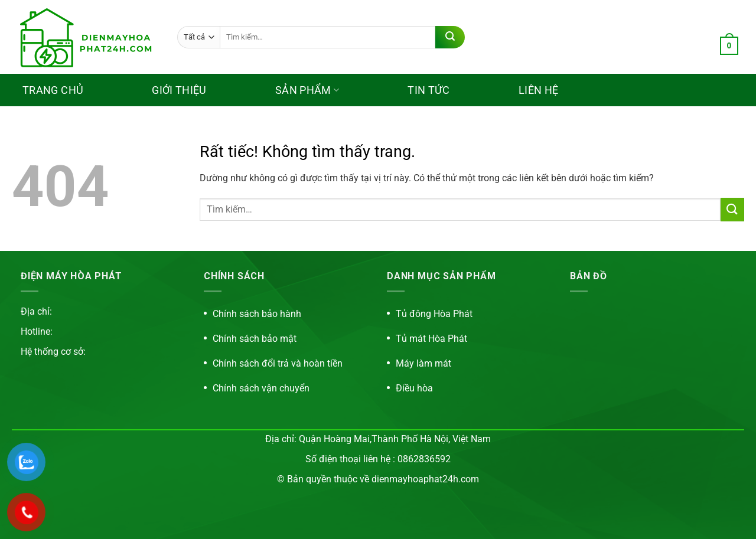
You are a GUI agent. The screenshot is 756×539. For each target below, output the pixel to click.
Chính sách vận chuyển (261, 388)
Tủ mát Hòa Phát (431, 339)
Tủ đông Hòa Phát (434, 314)
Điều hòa (414, 388)
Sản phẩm (307, 90)
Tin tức (429, 90)
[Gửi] (450, 37)
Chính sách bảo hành (257, 314)
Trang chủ (53, 90)
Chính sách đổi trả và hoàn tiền (278, 363)
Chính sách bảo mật (255, 339)
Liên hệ (539, 90)
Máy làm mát (423, 363)
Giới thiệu (179, 90)
